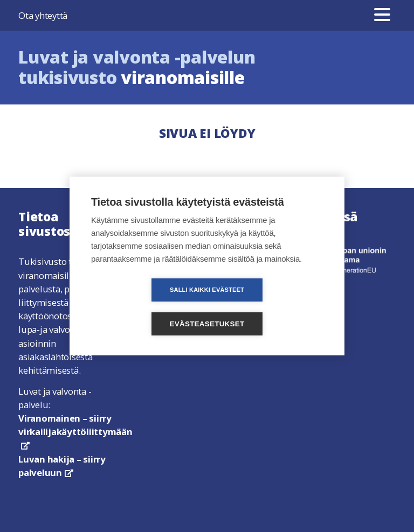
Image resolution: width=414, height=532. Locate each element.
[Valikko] (382, 15)
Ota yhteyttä (43, 15)
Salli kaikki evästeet (145, 307)
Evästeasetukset (269, 307)
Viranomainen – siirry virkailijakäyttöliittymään (75, 431)
